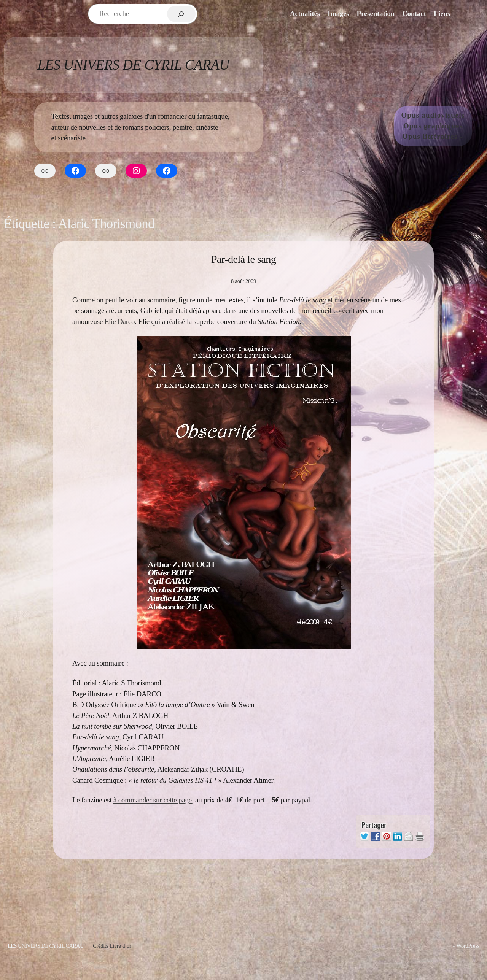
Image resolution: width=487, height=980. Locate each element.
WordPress (468, 946)
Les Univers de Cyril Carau (133, 65)
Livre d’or (120, 946)
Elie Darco (120, 322)
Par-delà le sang (244, 259)
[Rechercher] (181, 14)
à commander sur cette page (153, 800)
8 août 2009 (243, 281)
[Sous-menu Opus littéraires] (461, 137)
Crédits (100, 946)
